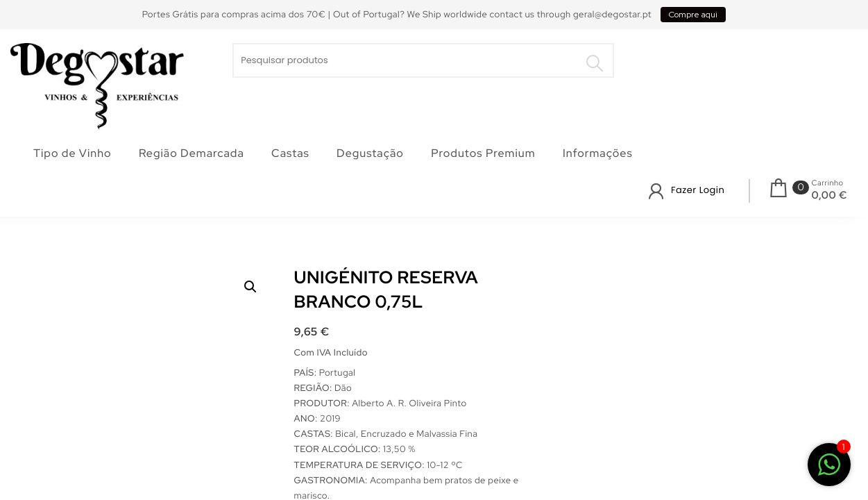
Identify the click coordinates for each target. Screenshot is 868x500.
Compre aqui (693, 15)
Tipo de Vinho (73, 153)
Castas (290, 153)
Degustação (370, 153)
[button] (250, 287)
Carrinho (828, 183)
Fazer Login (698, 190)
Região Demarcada (192, 153)
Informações (598, 153)
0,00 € (829, 195)
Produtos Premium (483, 153)
